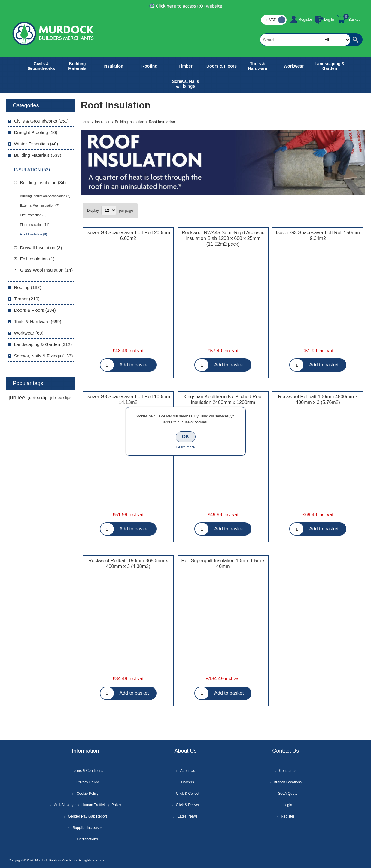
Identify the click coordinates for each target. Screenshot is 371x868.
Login (288, 805)
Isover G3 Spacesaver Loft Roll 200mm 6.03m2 (128, 235)
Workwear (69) (29, 333)
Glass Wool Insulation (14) (47, 270)
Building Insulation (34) (43, 182)
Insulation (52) (32, 170)
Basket (354, 20)
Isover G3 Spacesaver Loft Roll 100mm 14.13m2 (128, 399)
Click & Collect (188, 794)
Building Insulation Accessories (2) (45, 196)
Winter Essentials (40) (36, 144)
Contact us (288, 771)
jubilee (17, 398)
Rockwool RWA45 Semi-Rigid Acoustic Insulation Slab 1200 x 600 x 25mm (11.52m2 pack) (223, 238)
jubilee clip (38, 398)
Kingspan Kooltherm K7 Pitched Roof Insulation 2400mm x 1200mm (223, 399)
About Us (188, 771)
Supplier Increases (88, 828)
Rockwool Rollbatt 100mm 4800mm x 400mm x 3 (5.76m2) (318, 399)
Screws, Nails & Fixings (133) (44, 356)
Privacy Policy (88, 782)
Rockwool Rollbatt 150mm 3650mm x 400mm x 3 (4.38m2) (128, 563)
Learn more (185, 447)
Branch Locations (288, 782)
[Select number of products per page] (109, 210)
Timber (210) (27, 299)
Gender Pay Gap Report (88, 816)
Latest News (187, 816)
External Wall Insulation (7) (40, 205)
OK (186, 437)
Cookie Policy (88, 794)
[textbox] (305, 40)
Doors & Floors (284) (35, 310)
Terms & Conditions (87, 771)
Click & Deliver (187, 805)
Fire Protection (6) (33, 215)
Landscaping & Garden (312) (43, 344)
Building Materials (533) (38, 155)
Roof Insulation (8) (34, 234)
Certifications (88, 839)
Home (86, 122)
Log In (329, 20)
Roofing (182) (28, 287)
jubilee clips (61, 398)
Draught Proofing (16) (36, 132)
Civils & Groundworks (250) (42, 121)
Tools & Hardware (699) (38, 322)
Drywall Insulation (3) (41, 248)
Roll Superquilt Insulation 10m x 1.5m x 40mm (223, 563)
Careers (188, 782)
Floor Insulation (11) (35, 225)
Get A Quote (288, 794)
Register (305, 20)
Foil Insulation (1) (37, 259)
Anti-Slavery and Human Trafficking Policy (88, 805)
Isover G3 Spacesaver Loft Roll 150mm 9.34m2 (318, 235)
